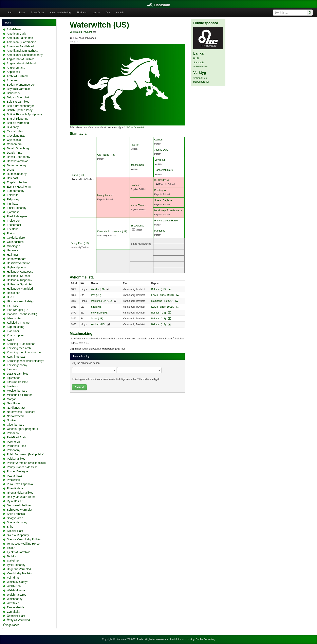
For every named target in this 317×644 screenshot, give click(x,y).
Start (10, 13)
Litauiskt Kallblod (17, 382)
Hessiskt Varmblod (19, 263)
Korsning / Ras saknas (21, 344)
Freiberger (13, 221)
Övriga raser (11, 625)
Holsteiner (13, 293)
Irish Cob (13, 306)
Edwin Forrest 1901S (165, 295)
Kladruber (13, 331)
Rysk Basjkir (15, 501)
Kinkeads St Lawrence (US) (112, 232)
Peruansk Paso (16, 446)
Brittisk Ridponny (17, 119)
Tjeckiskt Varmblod (19, 552)
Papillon (135, 145)
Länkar (96, 13)
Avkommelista (201, 67)
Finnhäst (12, 204)
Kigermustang (16, 327)
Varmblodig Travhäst (20, 573)
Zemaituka (13, 612)
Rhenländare (15, 488)
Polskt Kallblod (16, 459)
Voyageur (160, 160)
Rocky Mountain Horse (21, 497)
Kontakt (120, 13)
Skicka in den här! (136, 128)
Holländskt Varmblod (20, 289)
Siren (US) (97, 307)
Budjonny (13, 127)
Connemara (14, 144)
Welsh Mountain (17, 590)
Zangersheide (16, 607)
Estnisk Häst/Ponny (19, 187)
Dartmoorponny (17, 165)
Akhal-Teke (14, 29)
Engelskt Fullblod (18, 182)
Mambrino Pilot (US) (165, 301)
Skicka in (81, 13)
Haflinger (13, 255)
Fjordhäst (13, 212)
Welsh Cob (14, 586)
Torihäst (12, 556)
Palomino (13, 433)
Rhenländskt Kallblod (20, 493)
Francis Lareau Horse (166, 221)
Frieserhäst (14, 225)
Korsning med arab (19, 348)
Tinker (11, 548)
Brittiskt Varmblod (18, 123)
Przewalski (14, 480)
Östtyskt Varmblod (18, 620)
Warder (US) (98, 289)
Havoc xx (136, 185)
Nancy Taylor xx (139, 205)
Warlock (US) (98, 324)
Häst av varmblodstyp (21, 301)
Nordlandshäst (16, 408)
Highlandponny (16, 267)
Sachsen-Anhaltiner (19, 505)
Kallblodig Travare (18, 323)
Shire (10, 527)
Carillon (158, 140)
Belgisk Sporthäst (18, 97)
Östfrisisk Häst (16, 616)
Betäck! (79, 387)
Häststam (158, 5)
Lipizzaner (13, 378)
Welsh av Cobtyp (18, 582)
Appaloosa (13, 72)
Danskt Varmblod (18, 161)
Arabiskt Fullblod (17, 76)
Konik (10, 340)
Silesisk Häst (15, 531)
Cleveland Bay (16, 136)
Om (108, 13)
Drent (10, 170)
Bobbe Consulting (206, 639)
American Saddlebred (20, 46)
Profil (196, 58)
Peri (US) (96, 295)
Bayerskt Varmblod (19, 89)
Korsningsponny (17, 365)
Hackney (12, 250)
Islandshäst (14, 318)
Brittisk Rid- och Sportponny (24, 114)
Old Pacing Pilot (106, 155)
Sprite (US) (97, 319)
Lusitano (12, 386)
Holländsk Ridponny (20, 280)
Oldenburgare (16, 425)
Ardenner (13, 80)
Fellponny (13, 199)
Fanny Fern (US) (80, 243)
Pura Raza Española (20, 484)
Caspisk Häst (15, 131)
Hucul (11, 297)
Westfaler (13, 603)
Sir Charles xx (162, 180)
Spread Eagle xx (163, 200)
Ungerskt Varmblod (19, 569)
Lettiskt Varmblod (18, 374)
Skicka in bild (200, 78)
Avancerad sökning (60, 13)
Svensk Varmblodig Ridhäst (24, 539)
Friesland (13, 229)
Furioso (12, 233)
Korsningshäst (16, 357)
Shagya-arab (15, 518)
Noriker (11, 420)
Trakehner (13, 561)
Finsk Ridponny (17, 208)
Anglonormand (16, 68)
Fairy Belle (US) (100, 313)
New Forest (14, 403)
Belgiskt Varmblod (18, 102)
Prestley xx (160, 190)
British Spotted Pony (20, 110)
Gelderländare (16, 238)
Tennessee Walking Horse (23, 544)
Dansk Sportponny (18, 157)
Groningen (13, 246)
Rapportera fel (201, 82)
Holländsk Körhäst (18, 276)
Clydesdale (14, 140)
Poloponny (14, 450)
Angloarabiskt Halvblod (21, 63)
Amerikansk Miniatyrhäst (22, 51)
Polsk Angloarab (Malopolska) (26, 454)
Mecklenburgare (17, 391)
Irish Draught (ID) (18, 310)
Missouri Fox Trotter (19, 395)
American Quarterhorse (21, 42)
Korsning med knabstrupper (24, 352)
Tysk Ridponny (16, 565)
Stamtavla (199, 63)
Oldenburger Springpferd (22, 429)
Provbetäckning (81, 356)
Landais (12, 369)
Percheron (13, 442)
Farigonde (160, 231)
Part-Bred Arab (16, 437)
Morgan (12, 399)
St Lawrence (137, 226)
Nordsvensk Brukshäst (21, 412)
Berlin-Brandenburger (20, 106)
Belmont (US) (161, 289)
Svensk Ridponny (18, 535)
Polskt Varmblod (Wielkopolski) (26, 463)
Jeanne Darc (161, 150)
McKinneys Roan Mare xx (168, 210)
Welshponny (15, 599)
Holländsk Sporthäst (20, 284)
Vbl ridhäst (14, 578)
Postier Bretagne (17, 471)
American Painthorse (20, 38)
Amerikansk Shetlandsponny (25, 55)
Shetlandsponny (17, 522)
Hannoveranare (17, 259)
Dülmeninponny (17, 174)
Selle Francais (16, 514)
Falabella (13, 195)
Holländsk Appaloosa (20, 272)
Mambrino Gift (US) (101, 301)
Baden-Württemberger (21, 85)
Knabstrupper (15, 335)
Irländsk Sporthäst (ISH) (22, 314)
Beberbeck (14, 93)
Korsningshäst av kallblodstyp (25, 361)
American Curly (16, 34)
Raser (22, 13)
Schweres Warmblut (20, 510)
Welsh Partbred (17, 595)
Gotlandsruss (15, 242)
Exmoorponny (16, 191)
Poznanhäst (14, 476)
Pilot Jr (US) (77, 175)
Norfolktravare (16, 416)
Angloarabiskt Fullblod (21, 59)
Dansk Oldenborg (18, 148)
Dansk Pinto (14, 153)
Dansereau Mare (164, 170)
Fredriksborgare (17, 216)
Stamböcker (37, 13)
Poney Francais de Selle (22, 467)
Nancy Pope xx (105, 195)
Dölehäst (12, 178)
